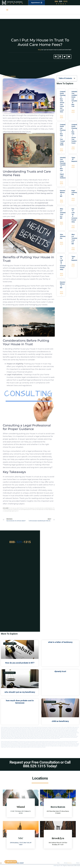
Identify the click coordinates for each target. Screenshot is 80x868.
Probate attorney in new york (46, 746)
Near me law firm (67, 745)
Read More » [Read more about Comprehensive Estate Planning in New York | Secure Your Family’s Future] (73, 149)
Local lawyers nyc (60, 745)
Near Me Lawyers (58, 727)
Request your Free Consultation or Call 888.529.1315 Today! (40, 764)
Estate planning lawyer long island (73, 744)
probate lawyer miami (57, 732)
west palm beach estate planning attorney (49, 734)
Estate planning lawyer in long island (27, 744)
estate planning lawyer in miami (23, 737)
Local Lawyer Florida (68, 729)
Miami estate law (49, 738)
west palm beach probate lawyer (22, 735)
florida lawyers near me (54, 737)
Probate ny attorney (30, 747)
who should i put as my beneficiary (20, 692)
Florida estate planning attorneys (44, 737)
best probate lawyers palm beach (68, 736)
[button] (7, 10)
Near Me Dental (52, 727)
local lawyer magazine (48, 731)
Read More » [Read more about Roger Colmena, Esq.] (73, 200)
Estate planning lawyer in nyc (62, 744)
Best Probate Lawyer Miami (51, 728)
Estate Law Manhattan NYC (15, 741)
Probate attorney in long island (26, 746)
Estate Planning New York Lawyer (6, 727)
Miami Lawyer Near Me (36, 727)
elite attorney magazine (71, 731)
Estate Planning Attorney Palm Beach (40, 729)
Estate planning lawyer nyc (6, 745)
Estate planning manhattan (33, 745)
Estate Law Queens (39, 741)
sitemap (56, 865)
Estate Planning (15, 2)
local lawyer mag (41, 731)
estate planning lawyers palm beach (9, 733)
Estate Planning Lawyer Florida (45, 727)
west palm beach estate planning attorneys (35, 734)
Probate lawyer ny (8, 746)
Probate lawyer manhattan (22, 747)
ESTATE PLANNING (9, 76)
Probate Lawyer (3, 736)
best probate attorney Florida (37, 736)
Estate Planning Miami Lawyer (17, 727)
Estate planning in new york (62, 743)
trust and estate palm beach (41, 738)
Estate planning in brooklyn (53, 743)
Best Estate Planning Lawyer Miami (62, 728)
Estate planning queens (41, 745)
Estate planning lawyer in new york (51, 744)
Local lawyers (55, 745)
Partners (78, 863)
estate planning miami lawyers (14, 732)
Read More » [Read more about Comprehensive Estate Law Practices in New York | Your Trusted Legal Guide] (62, 151)
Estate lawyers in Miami (56, 738)
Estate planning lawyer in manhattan (39, 744)
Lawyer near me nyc (49, 745)
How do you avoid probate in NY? (20, 663)
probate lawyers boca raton (63, 735)
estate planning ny (66, 741)
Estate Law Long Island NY (31, 741)
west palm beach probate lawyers (33, 735)
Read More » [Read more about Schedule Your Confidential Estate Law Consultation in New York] (73, 112)
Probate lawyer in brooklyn (63, 746)
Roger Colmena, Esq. (74, 192)
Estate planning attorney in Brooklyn (40, 747)
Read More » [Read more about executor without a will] (62, 202)
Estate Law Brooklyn (46, 741)
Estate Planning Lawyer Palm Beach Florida (26, 729)
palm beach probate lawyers (44, 735)
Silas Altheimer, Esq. (63, 236)
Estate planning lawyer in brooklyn (15, 744)
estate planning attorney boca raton (33, 733)
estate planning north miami (34, 737)
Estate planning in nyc (71, 743)
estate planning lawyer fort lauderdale (11, 737)
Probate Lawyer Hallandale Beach (66, 727)
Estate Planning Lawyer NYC (27, 727)
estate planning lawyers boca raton (21, 733)
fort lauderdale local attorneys (63, 737)
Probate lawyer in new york (6, 747)
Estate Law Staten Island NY (6, 741)
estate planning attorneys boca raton (45, 733)
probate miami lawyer (23, 738)
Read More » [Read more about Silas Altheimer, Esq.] (62, 244)
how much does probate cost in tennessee (20, 702)
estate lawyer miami (64, 732)
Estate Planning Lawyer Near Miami (9, 728)
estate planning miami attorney (24, 732)
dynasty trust (60, 671)
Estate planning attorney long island (21, 743)
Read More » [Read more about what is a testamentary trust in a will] (62, 224)
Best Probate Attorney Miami (42, 728)
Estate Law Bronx (52, 741)
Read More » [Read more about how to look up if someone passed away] (73, 228)
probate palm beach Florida (31, 738)
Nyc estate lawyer (73, 745)
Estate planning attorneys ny (44, 743)
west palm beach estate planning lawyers (63, 734)
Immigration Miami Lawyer (50, 729)
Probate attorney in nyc (55, 746)
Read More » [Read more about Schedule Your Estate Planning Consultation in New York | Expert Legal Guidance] (62, 184)
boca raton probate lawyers (11, 735)
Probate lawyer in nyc (14, 747)
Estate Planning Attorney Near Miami (21, 728)
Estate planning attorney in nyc (10, 743)
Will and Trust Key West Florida (29, 731)
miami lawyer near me (15, 738)
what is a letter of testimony (60, 642)
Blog (39, 50)
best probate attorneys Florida (47, 736)
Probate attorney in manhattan (36, 746)
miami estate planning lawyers (6, 738)
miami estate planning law (73, 737)
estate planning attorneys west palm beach (20, 734)
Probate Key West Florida (8, 731)
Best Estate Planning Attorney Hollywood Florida (11, 729)
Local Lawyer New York (59, 741)
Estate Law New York (23, 741)
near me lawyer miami (49, 732)
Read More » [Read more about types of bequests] (73, 167)
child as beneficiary (60, 721)
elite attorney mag (64, 731)
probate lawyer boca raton (72, 735)
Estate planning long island (24, 745)
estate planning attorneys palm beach (58, 733)
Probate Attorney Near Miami (32, 728)
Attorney (68, 863)
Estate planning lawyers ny (15, 745)
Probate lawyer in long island (73, 746)
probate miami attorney (34, 732)
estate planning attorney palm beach (70, 733)
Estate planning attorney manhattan (33, 743)
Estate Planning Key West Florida (18, 731)
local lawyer (36, 731)
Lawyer (16, 3)
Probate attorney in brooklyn (16, 746)
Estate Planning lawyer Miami (60, 729)
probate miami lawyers (42, 732)
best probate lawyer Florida (57, 736)
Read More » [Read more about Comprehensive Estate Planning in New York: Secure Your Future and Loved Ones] (62, 118)
